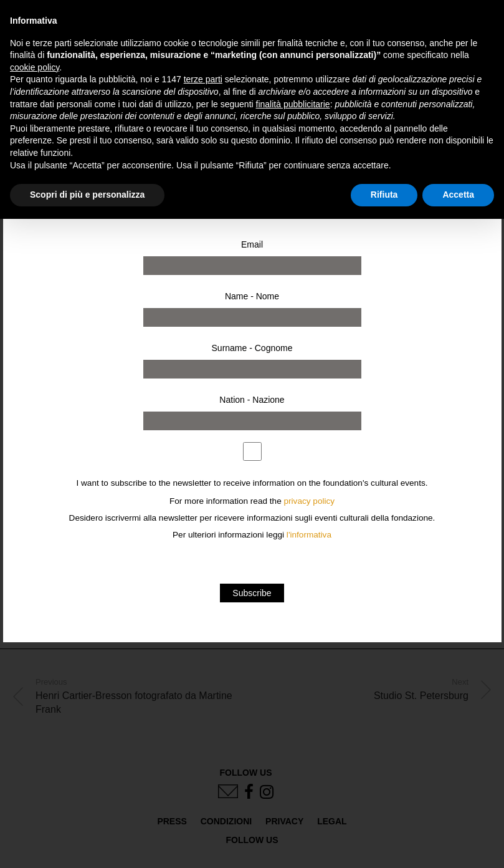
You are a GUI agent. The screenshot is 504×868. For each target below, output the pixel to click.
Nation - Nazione (252, 400)
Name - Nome (252, 296)
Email (252, 244)
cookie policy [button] (35, 67)
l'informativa (309, 535)
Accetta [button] (458, 195)
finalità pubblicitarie (293, 104)
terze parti (203, 79)
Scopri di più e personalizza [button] (87, 195)
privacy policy (310, 501)
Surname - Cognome (252, 348)
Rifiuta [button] (384, 195)
